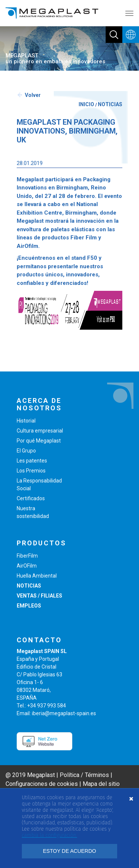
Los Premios (31, 471)
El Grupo (26, 451)
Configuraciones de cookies (42, 784)
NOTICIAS (110, 104)
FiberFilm (27, 556)
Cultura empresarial (40, 431)
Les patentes (32, 461)
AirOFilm (27, 566)
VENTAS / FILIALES (39, 596)
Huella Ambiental (37, 576)
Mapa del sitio (101, 784)
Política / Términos (84, 775)
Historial (26, 421)
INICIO (86, 104)
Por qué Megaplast (39, 441)
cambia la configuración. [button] (49, 835)
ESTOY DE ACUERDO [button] (69, 851)
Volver (33, 95)
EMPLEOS (29, 606)
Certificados (31, 498)
